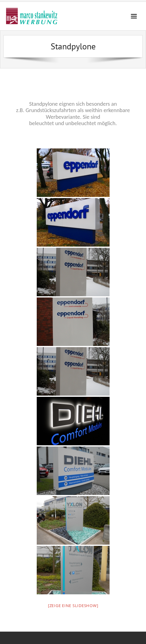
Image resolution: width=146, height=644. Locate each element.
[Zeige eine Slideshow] (73, 606)
